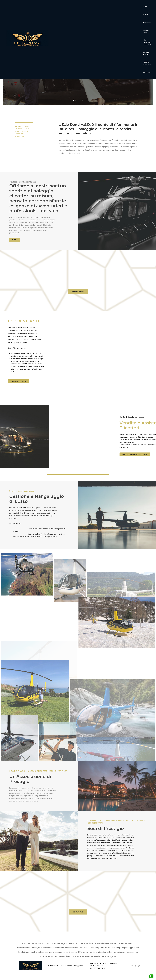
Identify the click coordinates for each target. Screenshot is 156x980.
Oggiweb (80, 966)
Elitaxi (76, 5)
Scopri (78, 70)
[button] (73, 100)
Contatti (104, 13)
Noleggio (87, 5)
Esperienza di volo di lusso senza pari (78, 60)
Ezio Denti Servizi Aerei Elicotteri (78, 54)
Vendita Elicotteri (88, 13)
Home (66, 5)
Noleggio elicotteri (18, 381)
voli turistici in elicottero (121, 5)
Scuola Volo (100, 5)
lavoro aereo (70, 13)
